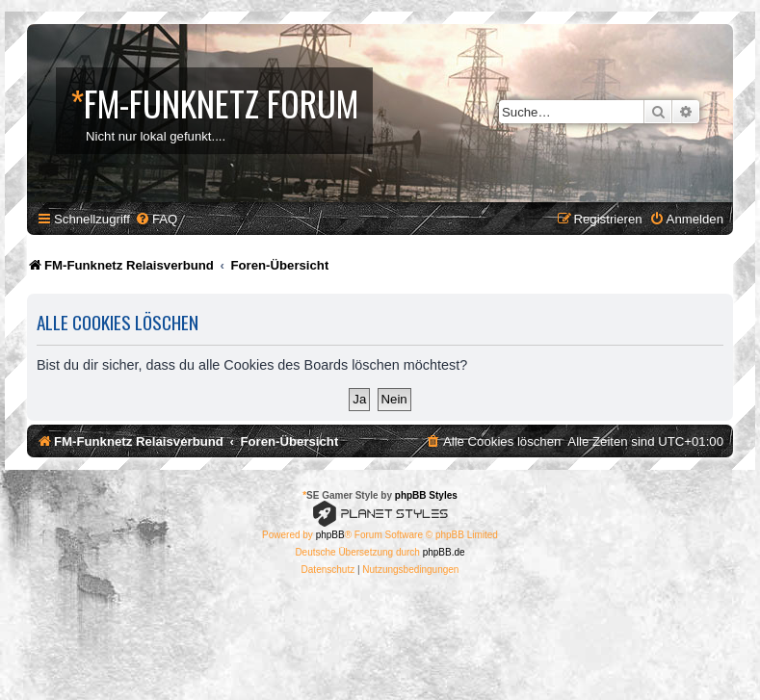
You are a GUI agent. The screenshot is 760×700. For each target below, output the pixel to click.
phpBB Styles (426, 495)
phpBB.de (444, 552)
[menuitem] (156, 219)
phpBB (330, 535)
